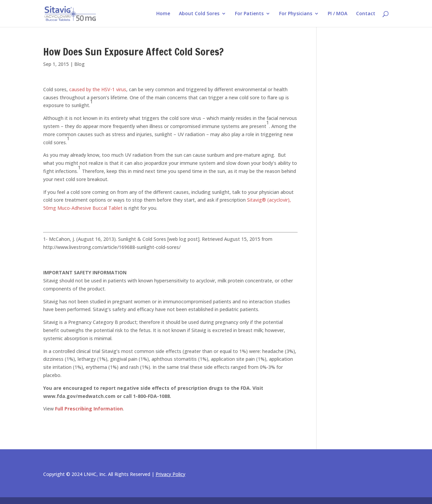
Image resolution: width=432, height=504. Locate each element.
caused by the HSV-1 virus (98, 89)
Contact (366, 14)
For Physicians (296, 14)
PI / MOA (337, 14)
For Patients (249, 14)
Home (163, 14)
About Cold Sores (199, 14)
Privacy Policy (170, 474)
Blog (79, 64)
